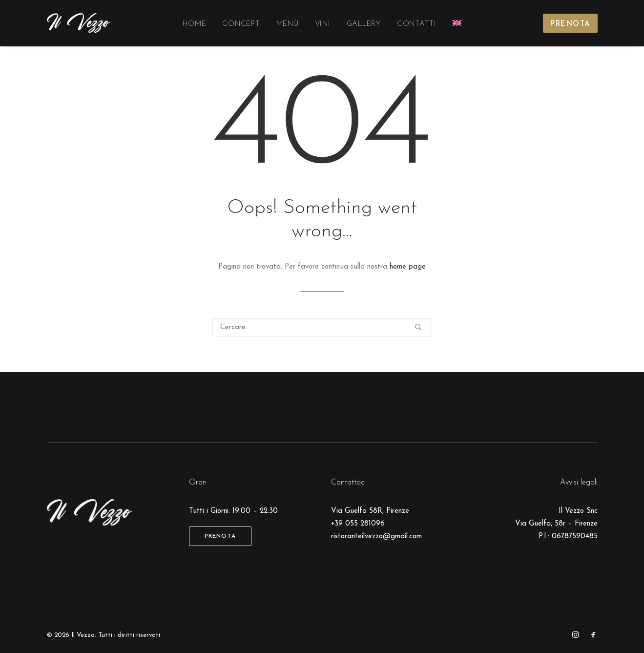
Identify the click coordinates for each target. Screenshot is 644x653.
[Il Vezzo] (79, 23)
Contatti (417, 24)
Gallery (364, 24)
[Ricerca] (322, 327)
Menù (288, 24)
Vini (323, 24)
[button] (418, 327)
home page (408, 267)
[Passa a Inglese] (457, 23)
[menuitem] (194, 24)
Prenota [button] (220, 536)
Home (194, 24)
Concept (241, 24)
